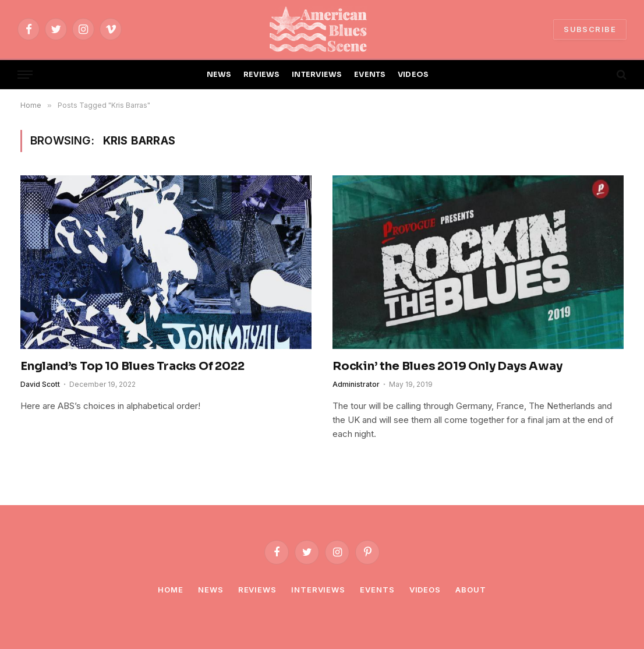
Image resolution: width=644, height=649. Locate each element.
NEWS (219, 75)
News (211, 590)
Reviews (257, 590)
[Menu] (25, 75)
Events (377, 590)
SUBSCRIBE (590, 29)
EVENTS (370, 75)
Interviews (318, 590)
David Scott (40, 384)
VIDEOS (413, 75)
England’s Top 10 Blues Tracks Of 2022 (132, 366)
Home (171, 590)
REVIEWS (262, 75)
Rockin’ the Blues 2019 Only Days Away (447, 366)
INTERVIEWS (317, 75)
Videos (425, 590)
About (471, 590)
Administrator (356, 384)
